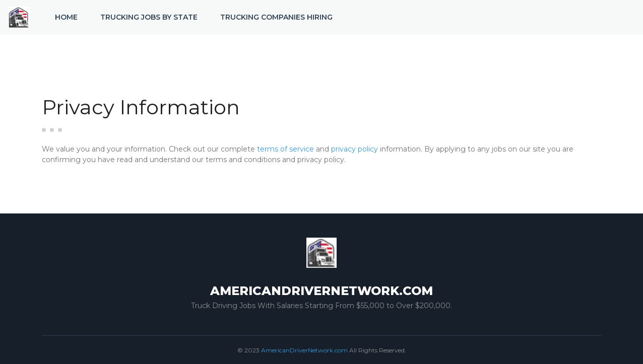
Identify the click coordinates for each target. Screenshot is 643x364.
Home (66, 17)
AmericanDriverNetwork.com (304, 350)
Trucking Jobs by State (149, 17)
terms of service (285, 149)
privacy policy (355, 149)
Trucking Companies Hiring (276, 17)
